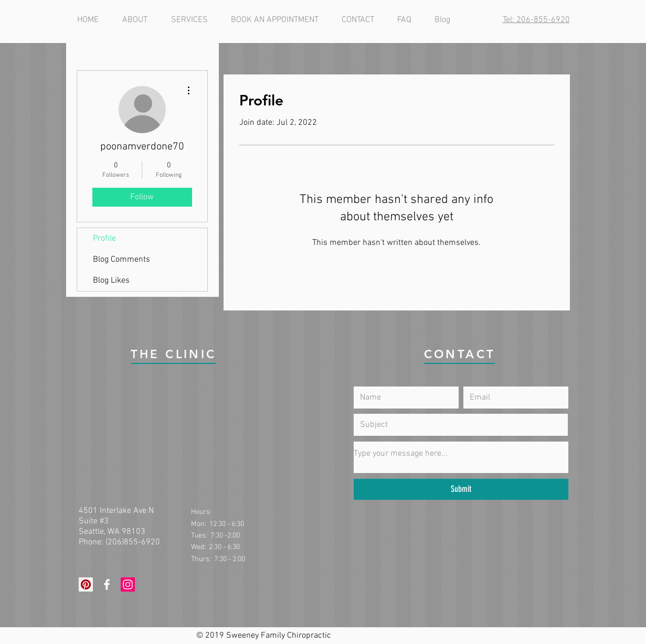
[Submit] (461, 489)
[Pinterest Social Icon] (86, 584)
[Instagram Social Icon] (128, 584)
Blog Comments (121, 260)
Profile (104, 239)
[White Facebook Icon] (107, 584)
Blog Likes (111, 281)
